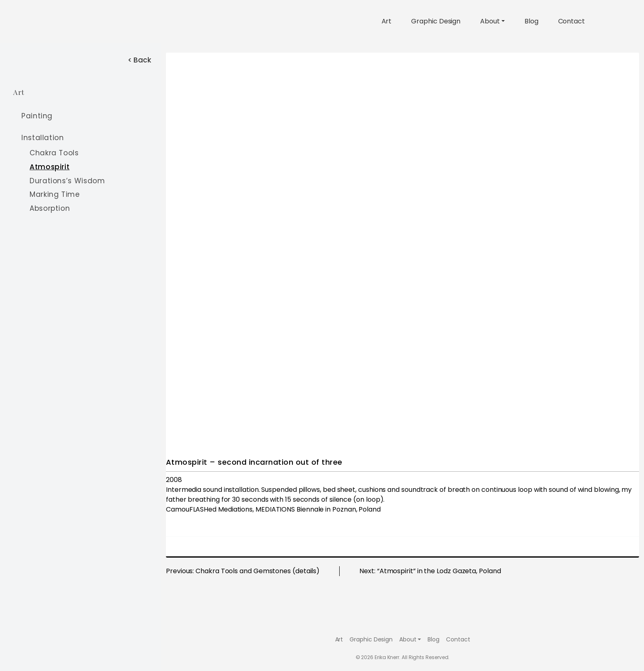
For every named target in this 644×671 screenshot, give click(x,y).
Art (387, 21)
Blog (531, 21)
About (490, 21)
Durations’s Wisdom (67, 181)
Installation (43, 138)
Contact (572, 21)
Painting (37, 116)
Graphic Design (436, 21)
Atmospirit (49, 167)
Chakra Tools (54, 153)
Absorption (50, 208)
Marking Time (55, 194)
